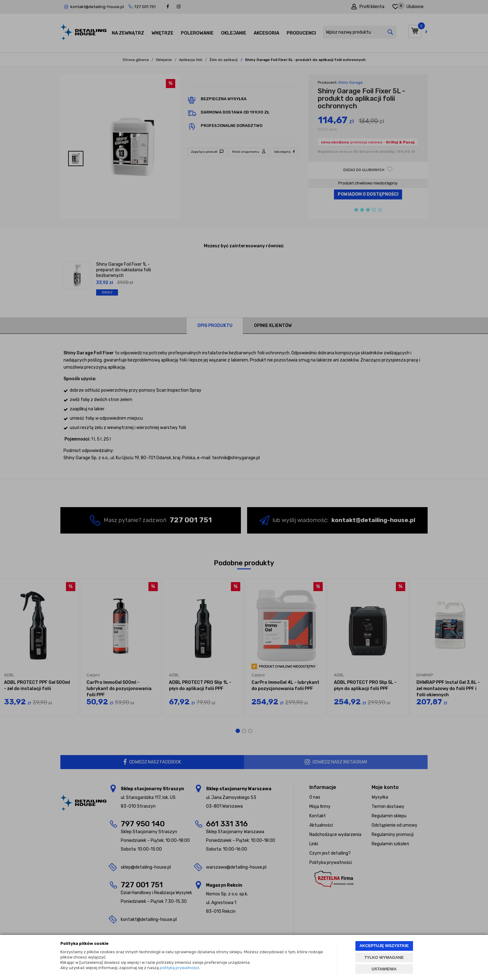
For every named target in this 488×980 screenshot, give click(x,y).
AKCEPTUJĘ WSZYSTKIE (384, 946)
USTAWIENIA (384, 969)
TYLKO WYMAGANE (384, 957)
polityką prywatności (179, 968)
